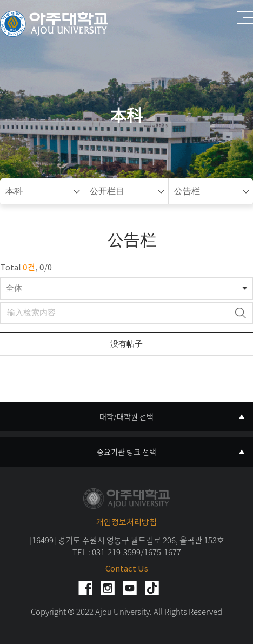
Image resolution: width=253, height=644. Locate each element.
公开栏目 (107, 191)
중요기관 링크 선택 (126, 452)
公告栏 (187, 191)
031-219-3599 (116, 552)
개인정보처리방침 (126, 523)
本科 (14, 191)
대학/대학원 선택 (126, 416)
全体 (14, 288)
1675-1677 (162, 552)
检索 (240, 313)
